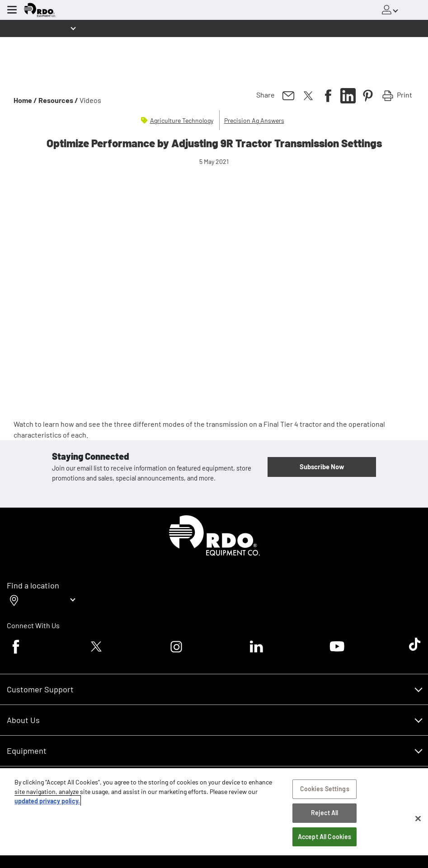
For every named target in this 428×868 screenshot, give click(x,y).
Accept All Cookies (325, 837)
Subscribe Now (322, 467)
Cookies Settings (325, 789)
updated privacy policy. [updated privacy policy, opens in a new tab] (47, 801)
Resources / (58, 100)
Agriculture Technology (182, 120)
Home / (25, 100)
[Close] (418, 818)
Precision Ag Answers (254, 120)
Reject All (325, 813)
